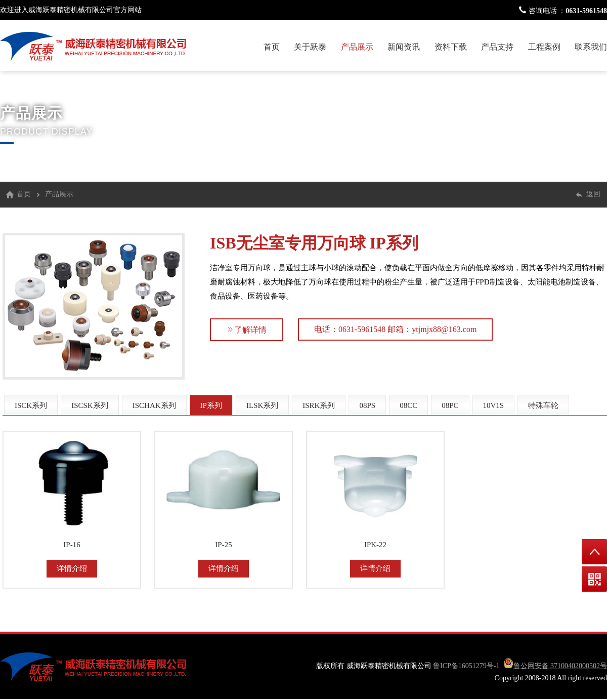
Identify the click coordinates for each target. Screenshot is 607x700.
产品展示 (357, 47)
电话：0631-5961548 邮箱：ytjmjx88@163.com (395, 329)
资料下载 (451, 47)
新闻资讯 (404, 47)
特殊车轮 (543, 405)
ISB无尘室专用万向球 (288, 243)
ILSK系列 (262, 405)
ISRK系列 (319, 405)
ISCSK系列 (90, 405)
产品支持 (497, 47)
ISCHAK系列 (154, 405)
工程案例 (544, 47)
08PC (450, 405)
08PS (367, 405)
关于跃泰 (310, 47)
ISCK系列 (31, 405)
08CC (408, 405)
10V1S (494, 405)
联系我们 (591, 47)
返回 (593, 194)
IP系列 (394, 243)
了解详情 (246, 330)
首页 (272, 47)
